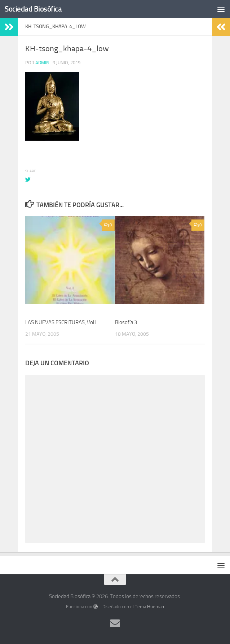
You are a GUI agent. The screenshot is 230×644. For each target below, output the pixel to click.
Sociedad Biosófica (33, 9)
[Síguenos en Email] (115, 623)
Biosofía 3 (126, 322)
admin (42, 63)
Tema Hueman (149, 607)
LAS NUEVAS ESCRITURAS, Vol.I (61, 322)
